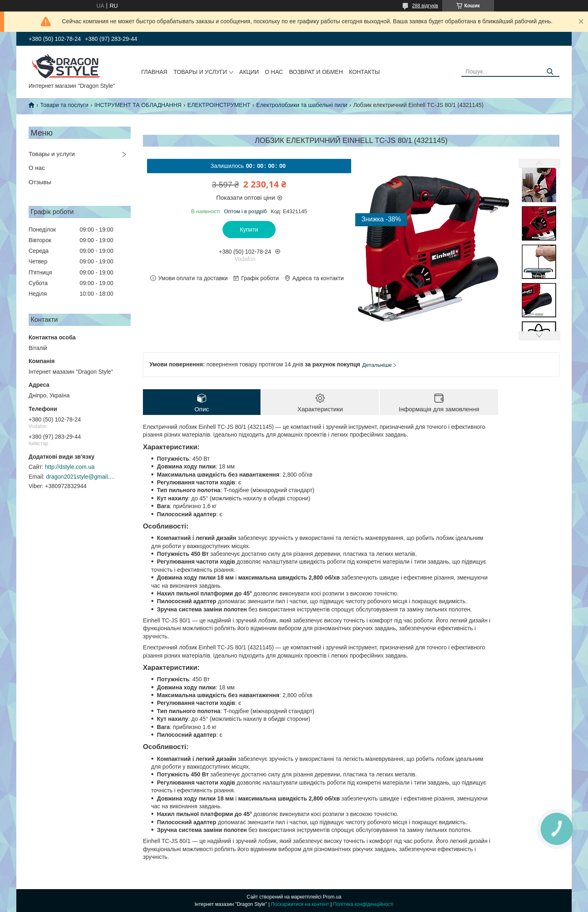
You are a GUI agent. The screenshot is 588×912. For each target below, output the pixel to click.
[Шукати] (550, 72)
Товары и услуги (200, 72)
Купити (249, 230)
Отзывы (40, 182)
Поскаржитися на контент (300, 904)
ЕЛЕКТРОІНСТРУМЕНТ (219, 105)
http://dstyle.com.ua (70, 467)
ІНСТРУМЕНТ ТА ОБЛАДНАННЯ (138, 105)
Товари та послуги (64, 105)
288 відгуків (425, 6)
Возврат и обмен (316, 72)
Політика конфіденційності (363, 904)
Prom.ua (332, 897)
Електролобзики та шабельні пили (302, 105)
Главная (154, 72)
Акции (249, 72)
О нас (274, 72)
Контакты (365, 72)
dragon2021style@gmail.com (81, 477)
